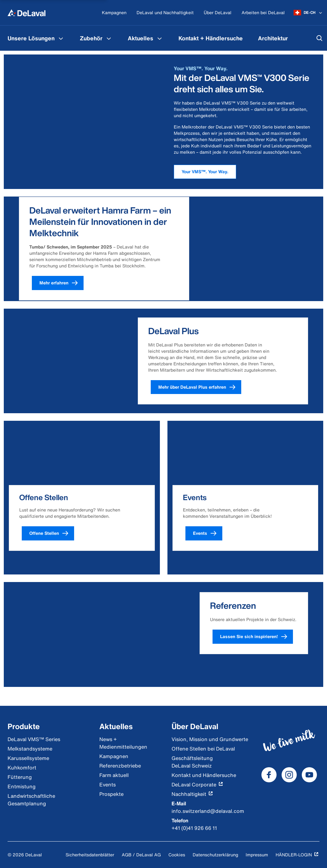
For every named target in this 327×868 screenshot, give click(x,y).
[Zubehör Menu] (109, 38)
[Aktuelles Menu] (160, 38)
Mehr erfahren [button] (61, 283)
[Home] (26, 13)
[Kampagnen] (114, 13)
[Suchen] (319, 38)
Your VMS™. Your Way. (205, 171)
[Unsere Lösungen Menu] (61, 38)
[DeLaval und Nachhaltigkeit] (165, 13)
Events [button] (208, 533)
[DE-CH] (308, 13)
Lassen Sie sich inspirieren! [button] (257, 637)
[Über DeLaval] (218, 13)
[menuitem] (36, 38)
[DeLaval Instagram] (289, 775)
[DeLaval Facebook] (269, 775)
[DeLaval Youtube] (309, 775)
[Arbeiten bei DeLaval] (263, 13)
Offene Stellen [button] (52, 533)
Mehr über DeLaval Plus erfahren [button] (200, 387)
